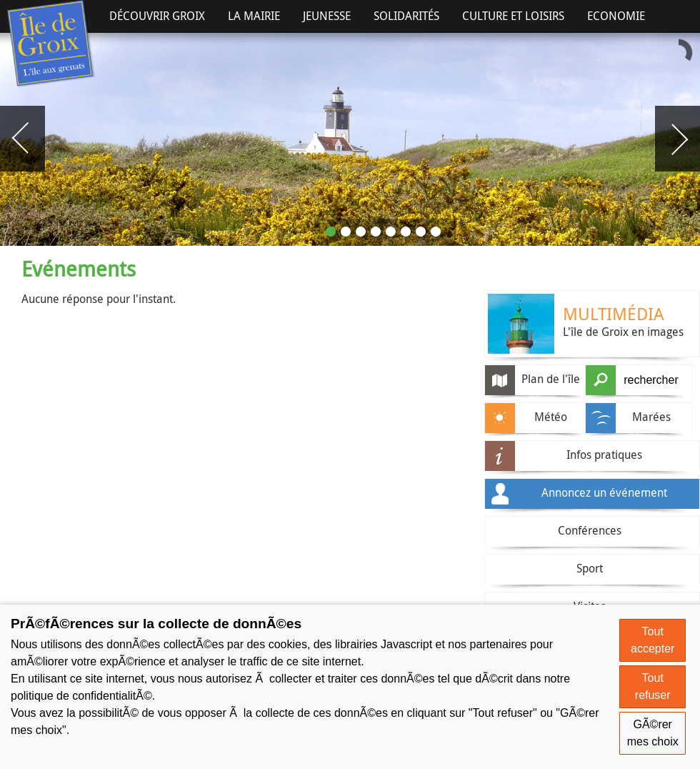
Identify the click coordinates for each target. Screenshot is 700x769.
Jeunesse (327, 16)
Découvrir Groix (157, 16)
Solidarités (406, 16)
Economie (616, 16)
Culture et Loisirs (513, 16)
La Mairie (254, 16)
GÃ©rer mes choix (653, 733)
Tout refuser (653, 686)
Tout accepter (652, 640)
